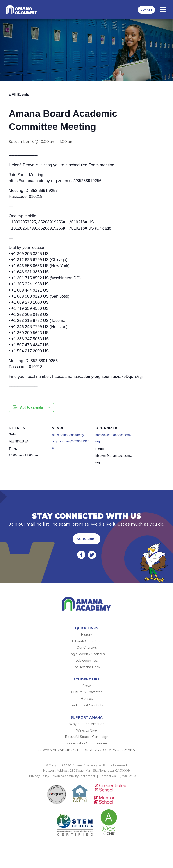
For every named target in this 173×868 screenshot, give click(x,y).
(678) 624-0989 (131, 776)
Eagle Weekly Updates (87, 654)
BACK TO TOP (86, 781)
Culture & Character (86, 692)
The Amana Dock (87, 667)
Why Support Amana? (86, 724)
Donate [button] (146, 10)
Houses (87, 699)
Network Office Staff (86, 641)
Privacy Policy (39, 776)
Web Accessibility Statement (74, 776)
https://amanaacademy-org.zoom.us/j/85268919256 (71, 441)
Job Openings (87, 661)
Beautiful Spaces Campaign (87, 737)
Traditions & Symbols (86, 705)
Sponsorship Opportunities (87, 743)
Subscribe (87, 539)
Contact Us (107, 776)
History (86, 635)
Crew (86, 686)
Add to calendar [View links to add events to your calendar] (32, 407)
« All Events (19, 95)
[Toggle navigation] (163, 10)
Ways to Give (86, 730)
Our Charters (87, 648)
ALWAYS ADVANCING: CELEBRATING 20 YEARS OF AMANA (87, 750)
